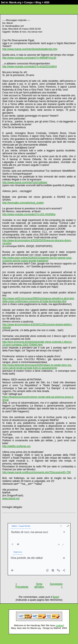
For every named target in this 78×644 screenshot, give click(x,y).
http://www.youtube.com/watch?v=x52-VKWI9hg (29, 214)
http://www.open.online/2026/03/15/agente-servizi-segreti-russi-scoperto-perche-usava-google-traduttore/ (37, 259)
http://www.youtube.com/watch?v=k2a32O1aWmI (30, 66)
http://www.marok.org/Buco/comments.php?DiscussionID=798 (37, 472)
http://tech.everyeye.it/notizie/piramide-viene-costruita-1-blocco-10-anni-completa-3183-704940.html (37, 343)
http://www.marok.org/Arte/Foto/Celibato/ (25, 182)
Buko (56, 597)
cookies (59, 625)
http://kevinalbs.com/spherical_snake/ (23, 203)
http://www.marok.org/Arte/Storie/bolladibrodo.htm (30, 49)
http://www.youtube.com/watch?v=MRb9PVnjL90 (29, 58)
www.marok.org (11, 498)
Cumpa (28, 2)
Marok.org (15, 2)
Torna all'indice (39, 585)
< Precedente (22, 585)
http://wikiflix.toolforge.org (16, 446)
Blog (38, 2)
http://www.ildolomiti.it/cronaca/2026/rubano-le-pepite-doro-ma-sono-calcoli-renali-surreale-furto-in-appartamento (37, 367)
